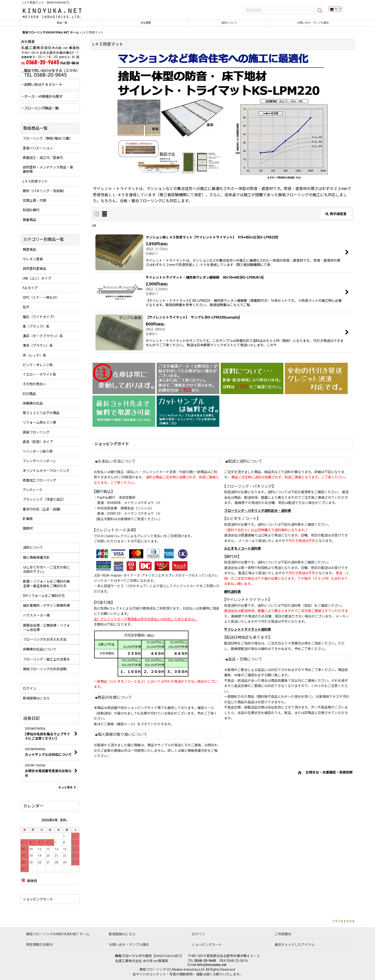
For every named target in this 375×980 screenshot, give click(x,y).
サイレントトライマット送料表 (248, 633)
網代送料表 (232, 595)
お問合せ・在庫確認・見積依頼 (329, 776)
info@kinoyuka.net (212, 965)
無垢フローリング (128, 956)
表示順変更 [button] (336, 217)
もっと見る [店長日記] (67, 791)
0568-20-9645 (205, 961)
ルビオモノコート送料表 (243, 552)
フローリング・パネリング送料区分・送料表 (258, 514)
